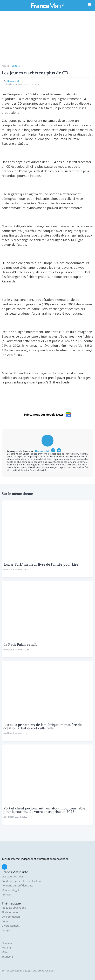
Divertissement (11, 926)
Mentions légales (12, 890)
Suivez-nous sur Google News (47, 414)
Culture (16, 66)
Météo (5, 952)
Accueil (5, 66)
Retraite (6, 948)
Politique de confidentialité (17, 886)
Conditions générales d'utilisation (21, 881)
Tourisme (7, 957)
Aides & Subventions (14, 908)
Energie (6, 930)
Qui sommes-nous (13, 877)
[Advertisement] (47, 39)
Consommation (11, 917)
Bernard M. (13, 81)
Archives (7, 895)
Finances (7, 943)
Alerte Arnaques (11, 912)
